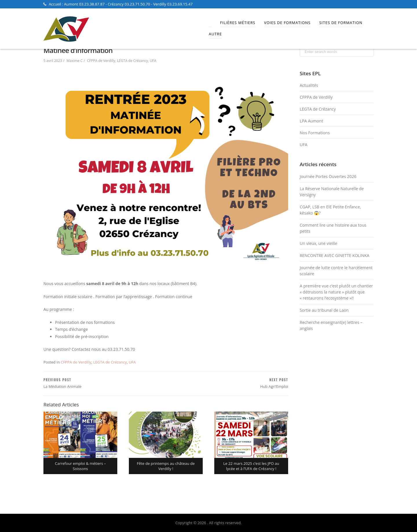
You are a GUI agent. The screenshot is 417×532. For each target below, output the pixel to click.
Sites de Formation (341, 23)
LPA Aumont (311, 121)
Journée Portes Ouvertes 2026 (328, 176)
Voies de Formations (287, 23)
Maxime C (75, 61)
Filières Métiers (238, 23)
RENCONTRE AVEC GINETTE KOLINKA (334, 255)
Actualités (309, 85)
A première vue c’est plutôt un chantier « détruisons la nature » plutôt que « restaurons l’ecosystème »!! (336, 292)
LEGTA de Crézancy (132, 61)
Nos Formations (315, 133)
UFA (153, 61)
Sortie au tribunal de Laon (324, 310)
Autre (215, 34)
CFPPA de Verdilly (101, 61)
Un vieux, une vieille (319, 243)
